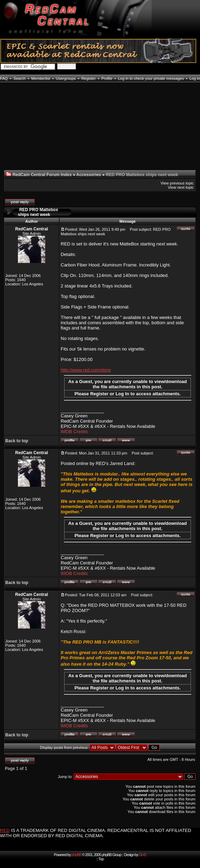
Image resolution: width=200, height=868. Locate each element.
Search (19, 78)
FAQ (4, 78)
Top (101, 859)
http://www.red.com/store (86, 370)
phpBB (76, 855)
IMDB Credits (74, 432)
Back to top (17, 441)
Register (89, 78)
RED (5, 830)
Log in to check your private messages (151, 78)
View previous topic (177, 183)
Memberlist (41, 78)
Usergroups (66, 78)
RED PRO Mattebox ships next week (38, 212)
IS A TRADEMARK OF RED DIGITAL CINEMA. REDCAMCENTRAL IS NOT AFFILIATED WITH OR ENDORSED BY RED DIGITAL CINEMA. (96, 833)
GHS (143, 855)
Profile (107, 78)
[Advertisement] (32, 130)
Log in (195, 78)
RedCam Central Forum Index (42, 175)
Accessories (89, 175)
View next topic (181, 187)
